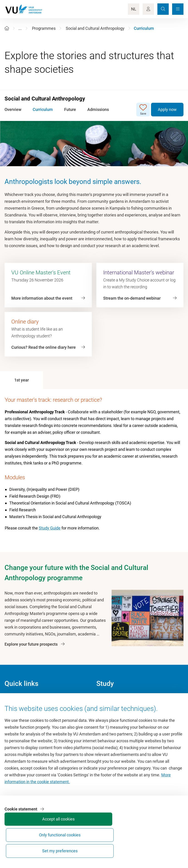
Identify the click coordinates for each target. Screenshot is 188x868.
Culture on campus (21, 709)
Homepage (14, 699)
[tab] (22, 380)
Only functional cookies (132, 847)
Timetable (105, 719)
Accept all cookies (98, 849)
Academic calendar (113, 699)
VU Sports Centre (20, 719)
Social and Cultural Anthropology (95, 28)
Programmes (44, 28)
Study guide (107, 709)
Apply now (167, 109)
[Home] (7, 28)
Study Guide (50, 528)
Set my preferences (166, 847)
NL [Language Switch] (134, 9)
